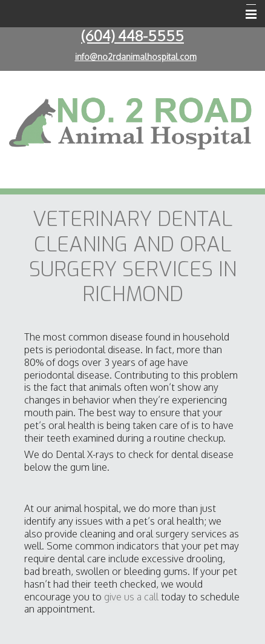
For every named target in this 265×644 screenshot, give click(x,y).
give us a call (131, 597)
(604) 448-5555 (132, 35)
